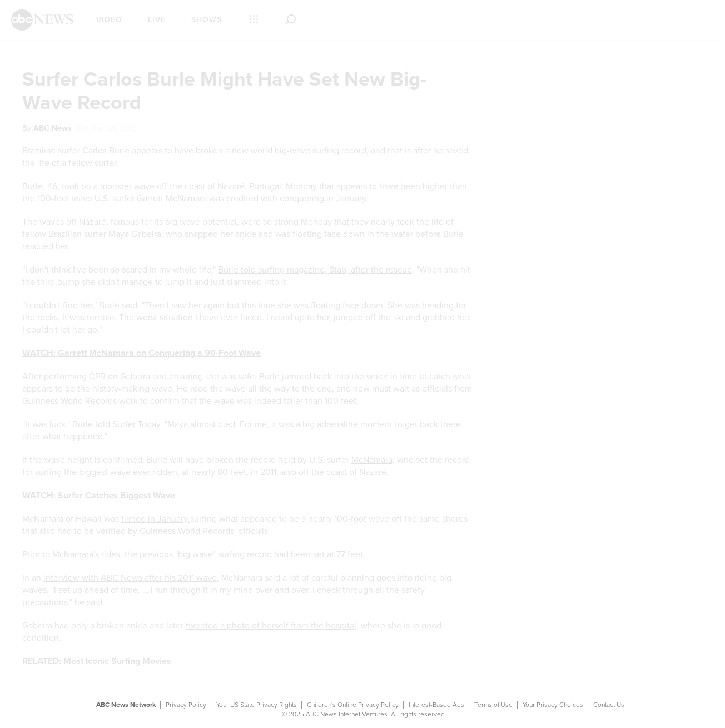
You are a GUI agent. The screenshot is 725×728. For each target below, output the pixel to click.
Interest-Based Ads (436, 705)
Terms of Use (493, 705)
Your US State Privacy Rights (257, 705)
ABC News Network (126, 705)
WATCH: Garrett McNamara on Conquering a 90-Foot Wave (141, 353)
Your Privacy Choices (553, 705)
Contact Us (609, 705)
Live (157, 20)
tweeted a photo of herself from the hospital (271, 626)
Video (109, 20)
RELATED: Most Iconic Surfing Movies (97, 661)
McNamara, (373, 460)
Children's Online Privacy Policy (353, 705)
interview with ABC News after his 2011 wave (130, 578)
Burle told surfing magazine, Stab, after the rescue (315, 270)
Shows (207, 20)
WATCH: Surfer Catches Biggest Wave (99, 496)
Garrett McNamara (172, 199)
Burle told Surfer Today (116, 424)
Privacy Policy (186, 705)
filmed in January (156, 519)
